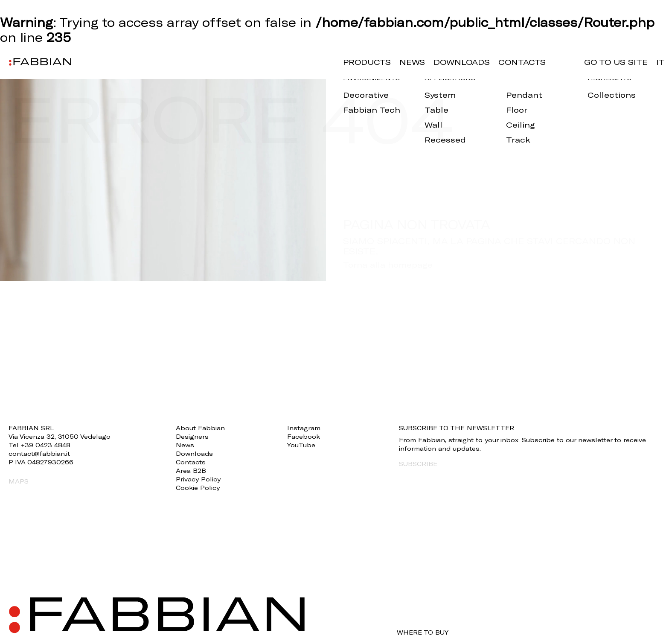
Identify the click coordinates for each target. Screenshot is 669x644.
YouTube (301, 445)
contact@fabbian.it (39, 453)
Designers (192, 436)
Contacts (522, 62)
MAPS (19, 481)
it (660, 62)
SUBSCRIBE (418, 464)
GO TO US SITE (616, 62)
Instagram (304, 428)
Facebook (304, 436)
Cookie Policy (198, 488)
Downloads (462, 62)
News (412, 62)
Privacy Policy (198, 479)
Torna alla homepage (388, 265)
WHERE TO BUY (423, 632)
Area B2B (191, 471)
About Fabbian (200, 428)
